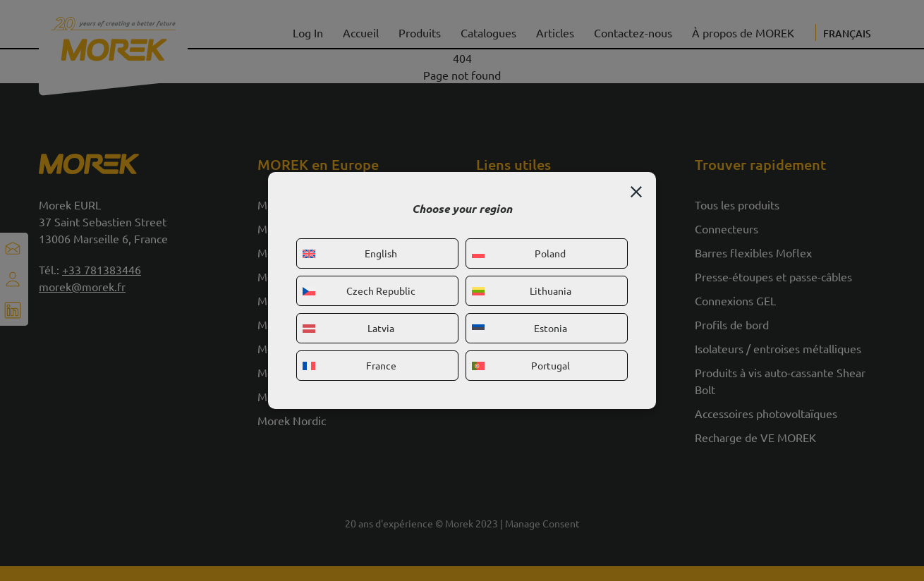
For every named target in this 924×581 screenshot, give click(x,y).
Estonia (519, 328)
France (349, 365)
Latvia (348, 328)
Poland (519, 253)
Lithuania (522, 290)
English (350, 253)
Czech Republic (359, 290)
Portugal (521, 365)
